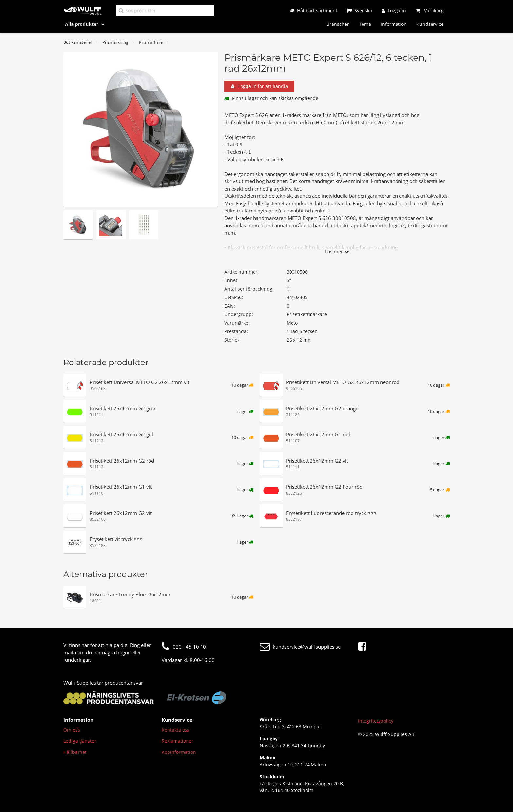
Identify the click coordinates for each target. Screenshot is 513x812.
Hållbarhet (75, 752)
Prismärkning (115, 42)
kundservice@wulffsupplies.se (300, 647)
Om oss (72, 730)
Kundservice (430, 24)
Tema (365, 24)
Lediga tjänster (80, 741)
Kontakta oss (176, 730)
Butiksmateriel (78, 42)
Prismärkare (151, 42)
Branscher (338, 24)
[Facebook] (364, 647)
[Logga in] (394, 11)
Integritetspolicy (376, 721)
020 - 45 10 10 (184, 647)
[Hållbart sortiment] (314, 11)
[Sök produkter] (165, 10)
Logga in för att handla (259, 86)
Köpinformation (179, 752)
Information (394, 24)
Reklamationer (177, 741)
